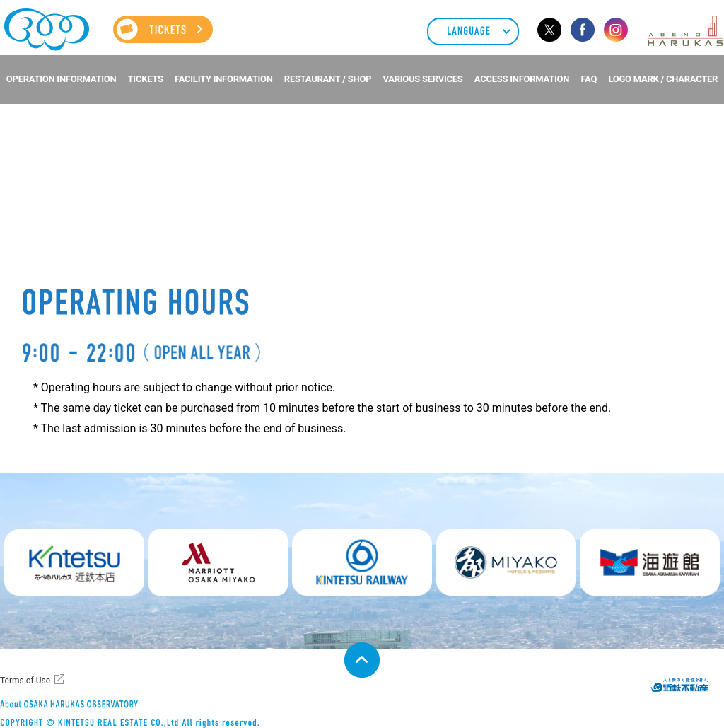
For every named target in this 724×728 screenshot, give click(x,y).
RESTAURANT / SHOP (328, 79)
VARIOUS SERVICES (422, 79)
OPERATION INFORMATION (62, 79)
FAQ (589, 79)
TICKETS (146, 79)
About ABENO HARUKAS (61, 703)
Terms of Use (25, 681)
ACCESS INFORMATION (522, 79)
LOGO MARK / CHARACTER (663, 79)
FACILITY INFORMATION (224, 79)
